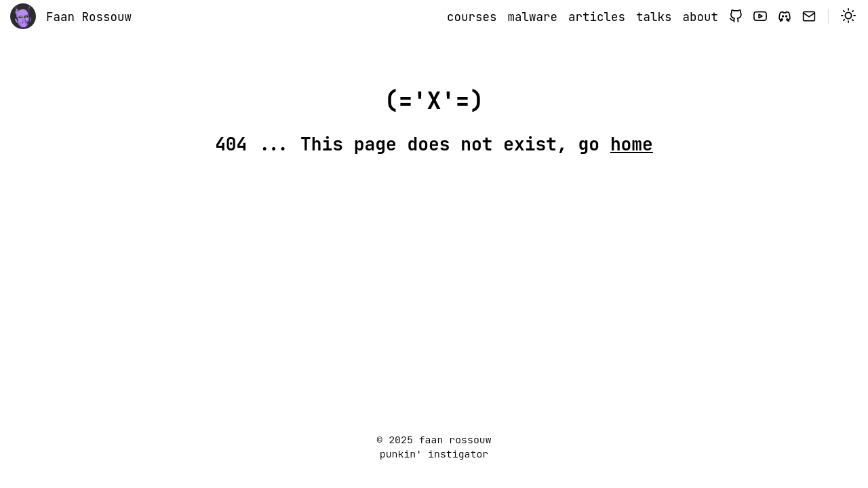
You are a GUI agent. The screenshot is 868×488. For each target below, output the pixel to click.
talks (654, 17)
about (701, 17)
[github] (736, 17)
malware (533, 17)
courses (472, 17)
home (632, 144)
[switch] (848, 17)
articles (597, 17)
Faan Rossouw (89, 17)
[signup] (809, 17)
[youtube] (760, 17)
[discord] (785, 17)
